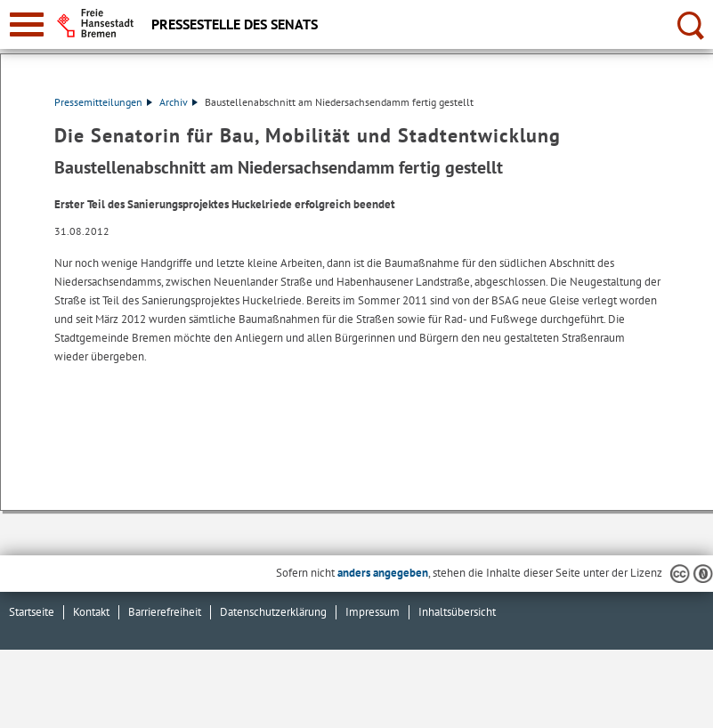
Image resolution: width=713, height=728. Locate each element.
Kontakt (91, 612)
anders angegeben (383, 573)
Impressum (373, 612)
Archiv (178, 102)
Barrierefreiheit (165, 612)
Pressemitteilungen (103, 102)
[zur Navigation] (27, 24)
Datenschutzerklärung (273, 612)
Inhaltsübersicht (457, 612)
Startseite (32, 612)
